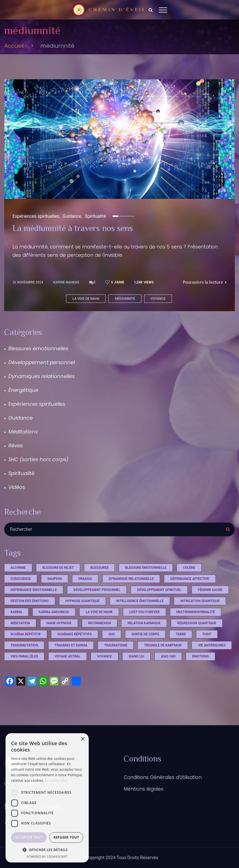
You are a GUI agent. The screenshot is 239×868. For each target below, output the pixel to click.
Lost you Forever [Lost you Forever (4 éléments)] (144, 612)
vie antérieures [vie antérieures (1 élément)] (212, 645)
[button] (47, 850)
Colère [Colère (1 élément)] (189, 568)
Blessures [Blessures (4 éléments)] (99, 568)
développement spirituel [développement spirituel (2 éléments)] (159, 590)
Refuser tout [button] (66, 837)
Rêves (16, 446)
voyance (158, 299)
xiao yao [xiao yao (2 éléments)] (168, 656)
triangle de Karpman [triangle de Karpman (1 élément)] (163, 645)
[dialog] (47, 798)
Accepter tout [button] (29, 837)
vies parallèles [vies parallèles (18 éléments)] (24, 656)
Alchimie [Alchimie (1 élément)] (18, 568)
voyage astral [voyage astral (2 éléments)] (68, 656)
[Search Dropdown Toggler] (151, 10)
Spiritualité (95, 216)
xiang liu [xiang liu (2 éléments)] (137, 656)
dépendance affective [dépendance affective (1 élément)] (190, 579)
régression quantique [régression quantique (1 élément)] (197, 623)
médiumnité (125, 299)
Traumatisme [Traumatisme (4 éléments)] (116, 645)
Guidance (72, 216)
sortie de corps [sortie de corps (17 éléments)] (145, 634)
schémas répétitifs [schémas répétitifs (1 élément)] (75, 634)
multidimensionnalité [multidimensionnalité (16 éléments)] (196, 612)
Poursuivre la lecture (205, 283)
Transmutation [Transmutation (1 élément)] (24, 645)
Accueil (14, 46)
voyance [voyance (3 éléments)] (105, 656)
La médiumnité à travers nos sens (73, 229)
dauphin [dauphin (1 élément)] (55, 579)
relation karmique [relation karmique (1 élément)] (144, 623)
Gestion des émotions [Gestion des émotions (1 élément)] (30, 601)
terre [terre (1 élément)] (181, 634)
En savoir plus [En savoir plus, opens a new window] (56, 781)
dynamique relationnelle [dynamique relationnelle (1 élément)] (131, 579)
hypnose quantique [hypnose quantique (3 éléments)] (82, 601)
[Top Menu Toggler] (163, 10)
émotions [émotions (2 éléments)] (200, 656)
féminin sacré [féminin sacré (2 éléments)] (210, 590)
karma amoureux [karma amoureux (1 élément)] (54, 612)
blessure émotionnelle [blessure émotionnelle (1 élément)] (146, 568)
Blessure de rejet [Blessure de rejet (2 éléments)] (58, 568)
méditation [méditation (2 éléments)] (20, 623)
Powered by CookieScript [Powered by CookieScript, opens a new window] (47, 856)
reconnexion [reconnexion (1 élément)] (100, 623)
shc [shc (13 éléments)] (112, 634)
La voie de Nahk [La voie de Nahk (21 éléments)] (99, 612)
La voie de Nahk (86, 299)
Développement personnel (42, 362)
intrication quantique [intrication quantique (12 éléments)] (200, 601)
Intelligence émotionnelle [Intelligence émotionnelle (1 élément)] (140, 601)
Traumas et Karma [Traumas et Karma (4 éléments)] (71, 645)
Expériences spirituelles (36, 216)
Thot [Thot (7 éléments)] (207, 634)
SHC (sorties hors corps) (38, 459)
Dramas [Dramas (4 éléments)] (85, 579)
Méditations (23, 432)
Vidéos (17, 487)
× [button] (82, 739)
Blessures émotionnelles (38, 348)
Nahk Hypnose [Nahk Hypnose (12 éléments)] (59, 623)
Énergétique (23, 390)
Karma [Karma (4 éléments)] (16, 612)
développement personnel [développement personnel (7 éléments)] (97, 590)
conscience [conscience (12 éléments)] (21, 579)
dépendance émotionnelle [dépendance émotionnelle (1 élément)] (34, 590)
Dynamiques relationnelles (41, 376)
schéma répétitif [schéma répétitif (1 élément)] (26, 634)
